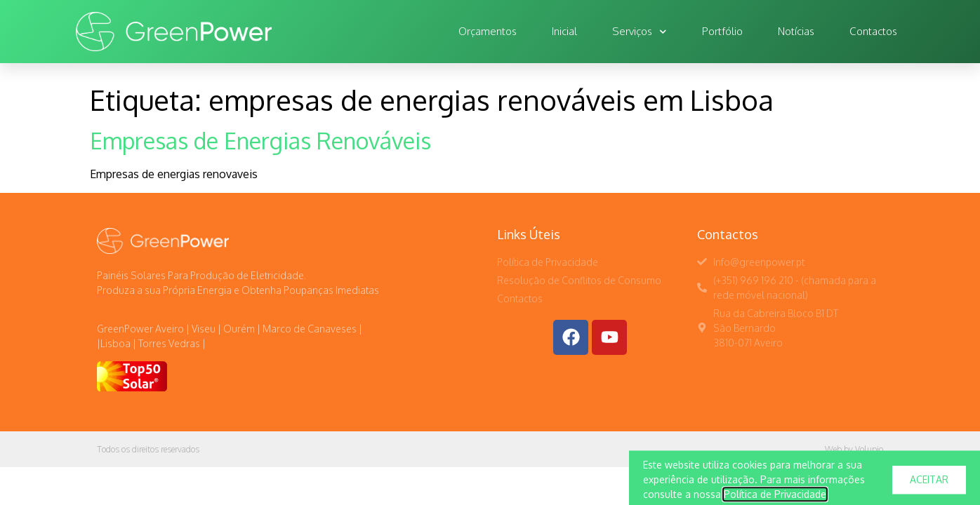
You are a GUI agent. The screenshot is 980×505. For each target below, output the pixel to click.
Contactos (873, 31)
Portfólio (722, 31)
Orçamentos (488, 31)
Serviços (640, 32)
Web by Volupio (854, 449)
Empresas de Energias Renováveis (260, 141)
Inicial (564, 31)
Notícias (796, 31)
